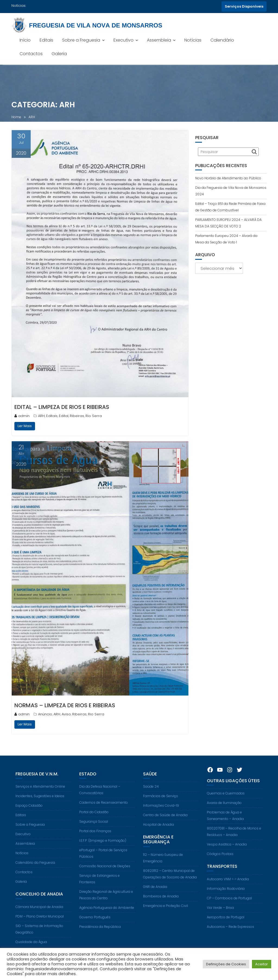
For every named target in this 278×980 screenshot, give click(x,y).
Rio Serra (94, 416)
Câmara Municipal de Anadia (39, 912)
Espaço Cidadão (29, 811)
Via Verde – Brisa (220, 913)
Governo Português (95, 923)
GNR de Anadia (155, 892)
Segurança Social (94, 827)
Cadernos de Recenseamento (104, 808)
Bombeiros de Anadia (161, 902)
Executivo (124, 40)
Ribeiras (77, 416)
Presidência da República (100, 933)
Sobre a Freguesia (81, 40)
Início (25, 40)
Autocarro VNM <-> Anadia (228, 885)
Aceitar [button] (262, 964)
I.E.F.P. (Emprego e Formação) (103, 846)
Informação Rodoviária (226, 894)
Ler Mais (25, 426)
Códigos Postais (220, 860)
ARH (41, 416)
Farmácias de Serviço (161, 802)
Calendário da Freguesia (35, 868)
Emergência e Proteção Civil (165, 911)
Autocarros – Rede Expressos (230, 932)
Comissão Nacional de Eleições (105, 872)
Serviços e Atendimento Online (40, 792)
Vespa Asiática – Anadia (227, 850)
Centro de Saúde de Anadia (165, 821)
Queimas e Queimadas (226, 799)
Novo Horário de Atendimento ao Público (228, 178)
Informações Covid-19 (161, 811)
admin (22, 416)
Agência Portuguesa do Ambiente (107, 914)
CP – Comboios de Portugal (229, 904)
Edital (64, 416)
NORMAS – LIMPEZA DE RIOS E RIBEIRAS (65, 705)
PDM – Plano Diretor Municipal (40, 922)
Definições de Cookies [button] (226, 964)
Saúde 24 (151, 792)
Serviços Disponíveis (244, 6)
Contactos (31, 54)
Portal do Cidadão (94, 818)
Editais (46, 40)
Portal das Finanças (95, 837)
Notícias (193, 40)
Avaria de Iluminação (224, 809)
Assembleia (159, 40)
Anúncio (45, 714)
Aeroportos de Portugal (226, 923)
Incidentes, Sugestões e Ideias (40, 802)
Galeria (59, 54)
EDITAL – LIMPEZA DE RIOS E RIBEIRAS (62, 407)
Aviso (66, 714)
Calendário (222, 40)
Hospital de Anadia (159, 830)
